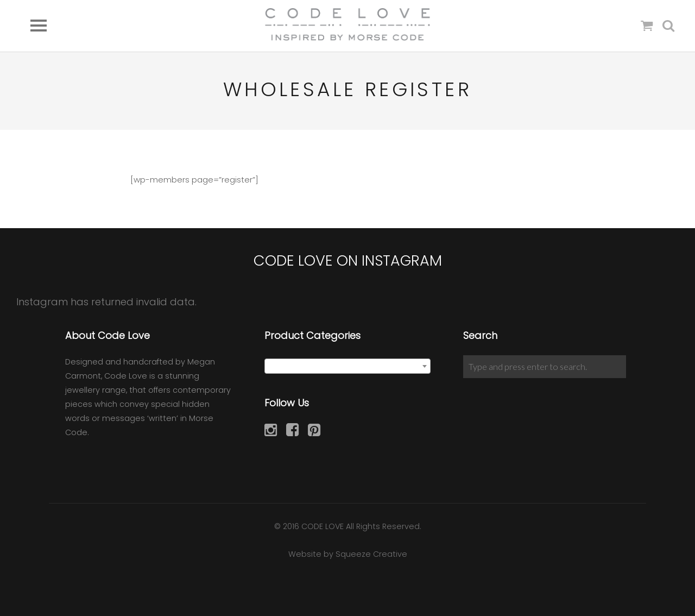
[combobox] (348, 366)
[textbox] (348, 367)
